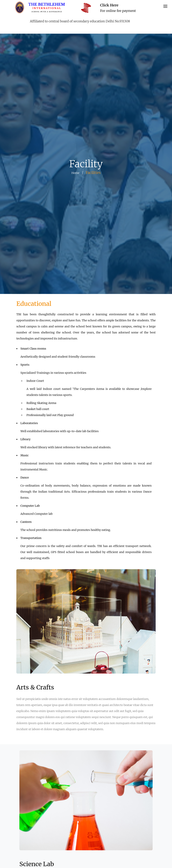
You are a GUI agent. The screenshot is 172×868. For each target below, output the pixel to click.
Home (76, 173)
